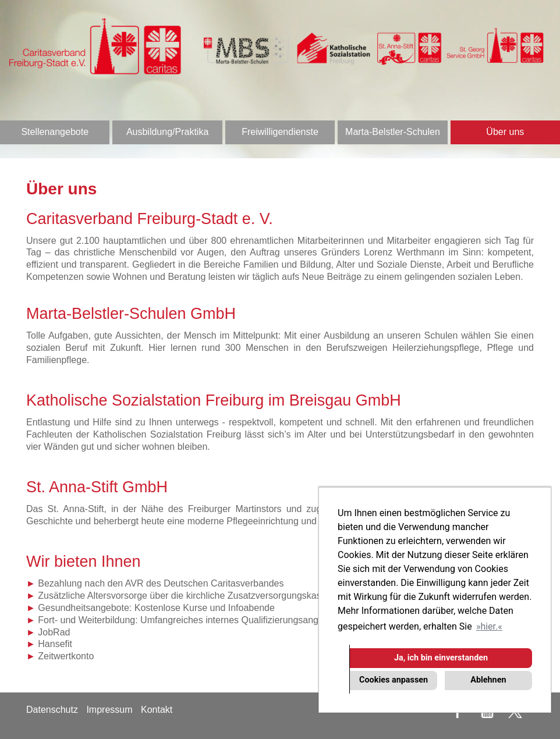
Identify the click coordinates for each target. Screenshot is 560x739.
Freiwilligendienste (280, 132)
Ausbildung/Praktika (167, 132)
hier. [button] (489, 626)
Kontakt (157, 710)
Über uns (505, 132)
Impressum (109, 710)
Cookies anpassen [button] (394, 680)
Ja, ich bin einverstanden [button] (441, 658)
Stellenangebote (55, 132)
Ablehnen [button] (488, 680)
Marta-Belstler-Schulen (393, 132)
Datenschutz (52, 710)
